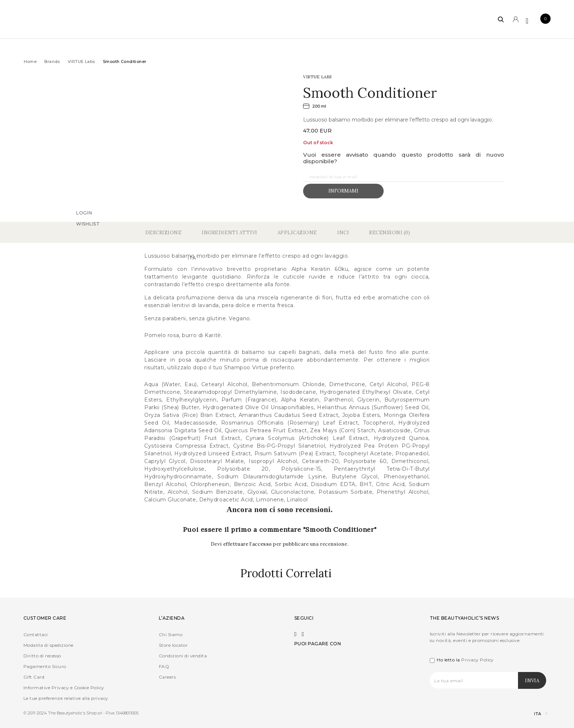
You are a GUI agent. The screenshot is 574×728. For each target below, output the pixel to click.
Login (84, 212)
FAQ (164, 666)
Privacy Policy (478, 660)
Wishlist (88, 223)
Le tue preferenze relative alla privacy (66, 698)
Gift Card (34, 677)
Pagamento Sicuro (45, 666)
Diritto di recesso (42, 656)
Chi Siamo (171, 634)
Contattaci (36, 634)
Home (30, 61)
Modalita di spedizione (49, 645)
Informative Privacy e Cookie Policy (64, 688)
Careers (167, 677)
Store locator (173, 645)
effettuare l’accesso (248, 544)
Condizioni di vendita (183, 656)
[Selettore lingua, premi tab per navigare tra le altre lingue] (534, 714)
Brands (52, 61)
